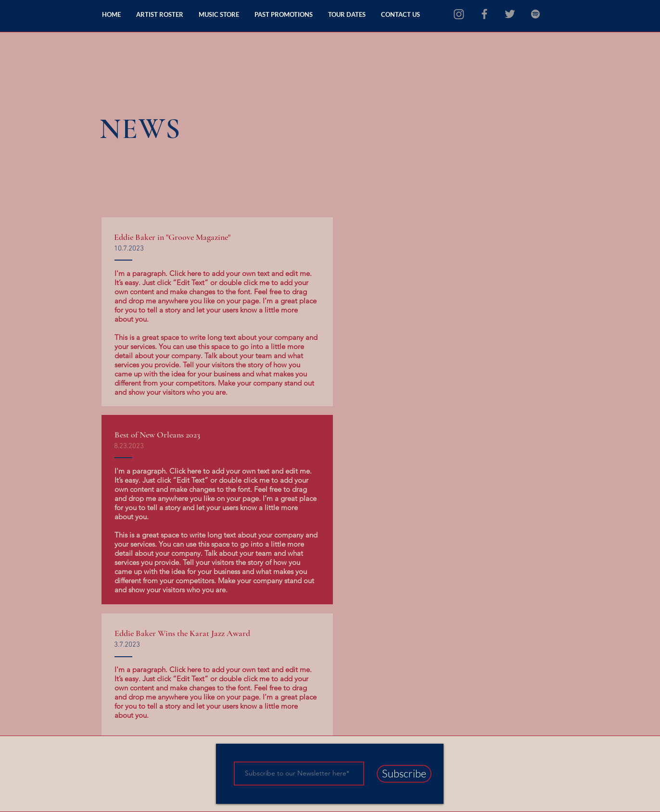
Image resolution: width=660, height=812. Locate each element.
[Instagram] (459, 14)
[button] (551, 14)
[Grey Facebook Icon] (484, 14)
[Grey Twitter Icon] (510, 14)
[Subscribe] (404, 774)
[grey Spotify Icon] (535, 14)
